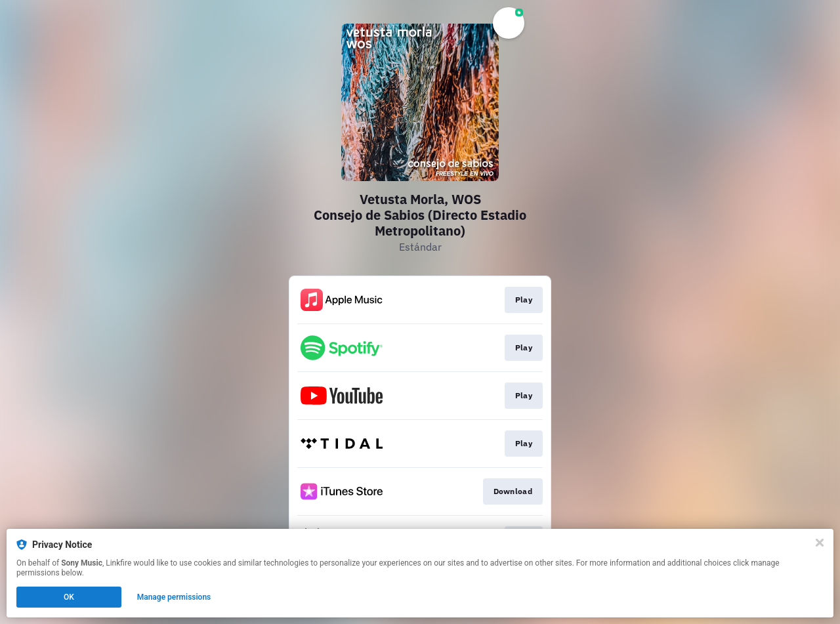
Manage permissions (174, 597)
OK (69, 597)
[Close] (820, 543)
